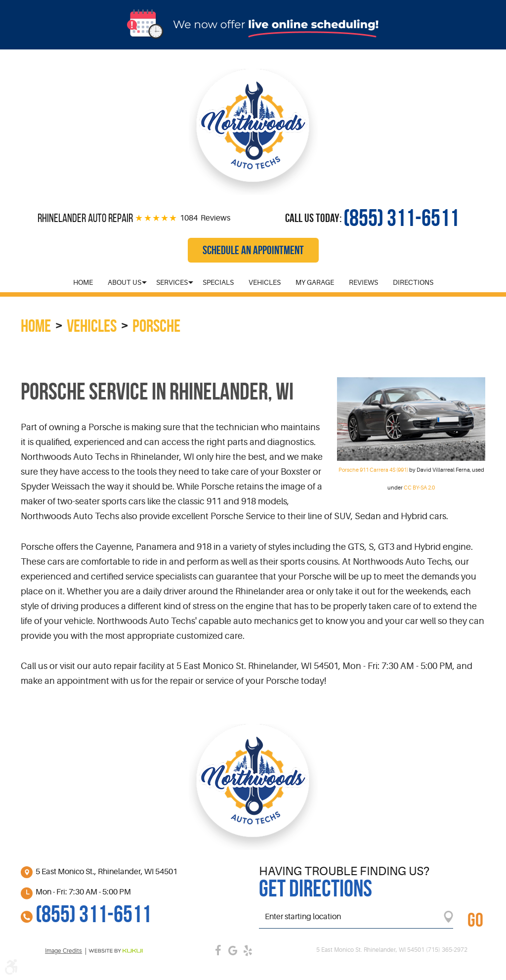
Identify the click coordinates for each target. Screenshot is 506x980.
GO (475, 920)
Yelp (248, 950)
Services (172, 282)
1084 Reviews (205, 218)
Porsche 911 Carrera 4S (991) (373, 470)
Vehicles (265, 282)
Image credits (63, 951)
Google (233, 950)
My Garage (315, 282)
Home (83, 282)
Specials (218, 282)
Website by (116, 951)
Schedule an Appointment (253, 250)
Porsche (156, 326)
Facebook (218, 950)
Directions (413, 282)
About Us (125, 282)
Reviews (363, 282)
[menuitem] (83, 282)
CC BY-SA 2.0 (419, 488)
